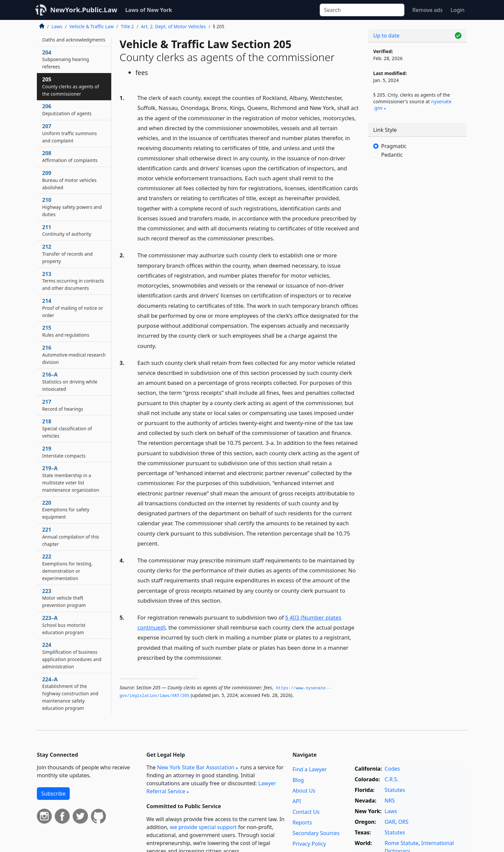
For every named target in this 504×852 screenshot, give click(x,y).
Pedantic (392, 155)
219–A (71, 479)
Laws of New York (149, 10)
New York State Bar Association (196, 767)
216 (74, 355)
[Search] (362, 10)
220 (66, 510)
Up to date (386, 36)
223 (64, 598)
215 (66, 331)
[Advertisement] (417, 274)
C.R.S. (391, 779)
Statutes (395, 790)
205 (71, 86)
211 (67, 230)
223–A (64, 625)
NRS (390, 801)
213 (73, 281)
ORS (403, 822)
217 (63, 405)
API (297, 801)
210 (72, 207)
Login (458, 10)
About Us (304, 791)
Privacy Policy (309, 844)
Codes (392, 769)
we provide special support (203, 827)
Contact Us (306, 812)
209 (69, 180)
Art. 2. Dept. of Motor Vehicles (173, 26)
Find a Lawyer (310, 769)
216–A (70, 382)
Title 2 (127, 26)
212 (67, 254)
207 (70, 133)
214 (73, 308)
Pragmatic (394, 146)
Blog (298, 780)
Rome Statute (401, 843)
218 (67, 428)
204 (66, 59)
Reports (302, 822)
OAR (390, 822)
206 (67, 110)
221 (71, 537)
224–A (70, 693)
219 (64, 452)
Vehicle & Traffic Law (92, 26)
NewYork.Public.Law (84, 10)
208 (70, 156)
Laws (57, 26)
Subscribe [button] (53, 794)
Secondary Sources (316, 833)
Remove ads (427, 10)
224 (72, 655)
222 (67, 567)
